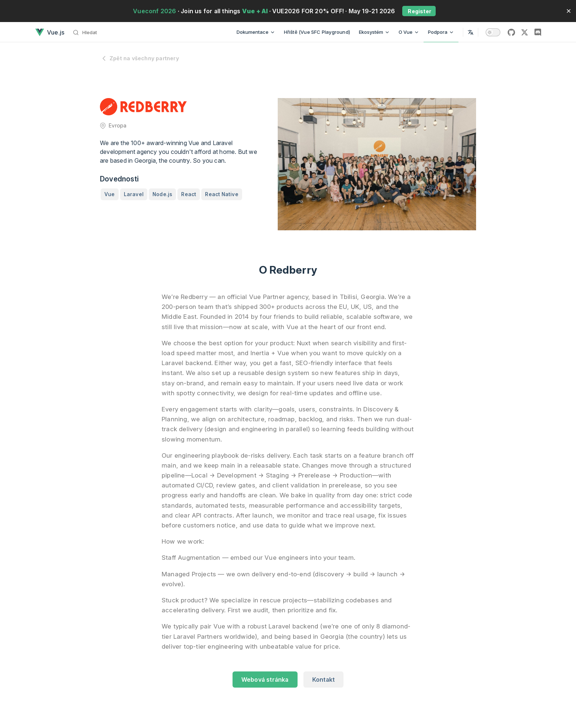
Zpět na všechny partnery (139, 58)
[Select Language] (471, 32)
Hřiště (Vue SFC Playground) (317, 32)
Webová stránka (265, 680)
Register (419, 11)
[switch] (493, 32)
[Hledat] (87, 32)
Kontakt (323, 680)
